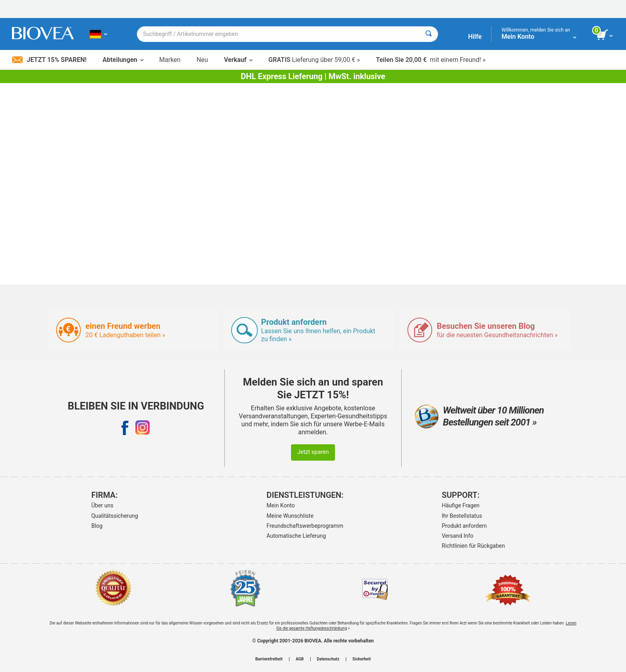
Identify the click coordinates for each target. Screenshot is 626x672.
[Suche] (429, 34)
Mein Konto (281, 505)
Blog (97, 526)
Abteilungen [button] (123, 60)
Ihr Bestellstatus (462, 516)
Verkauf (238, 60)
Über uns (102, 505)
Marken (170, 60)
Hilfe (475, 37)
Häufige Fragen (461, 505)
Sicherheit (362, 659)
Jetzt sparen (313, 452)
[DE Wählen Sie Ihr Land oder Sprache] (98, 34)
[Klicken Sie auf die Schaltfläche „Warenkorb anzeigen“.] (605, 35)
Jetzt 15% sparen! (49, 60)
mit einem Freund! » (431, 60)
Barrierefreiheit (269, 659)
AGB (300, 659)
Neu (202, 60)
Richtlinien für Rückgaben (473, 546)
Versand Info (458, 536)
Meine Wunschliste (290, 516)
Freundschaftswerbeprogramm (305, 526)
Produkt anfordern (465, 526)
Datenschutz (328, 659)
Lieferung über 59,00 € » (314, 60)
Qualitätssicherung (115, 516)
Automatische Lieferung (296, 536)
